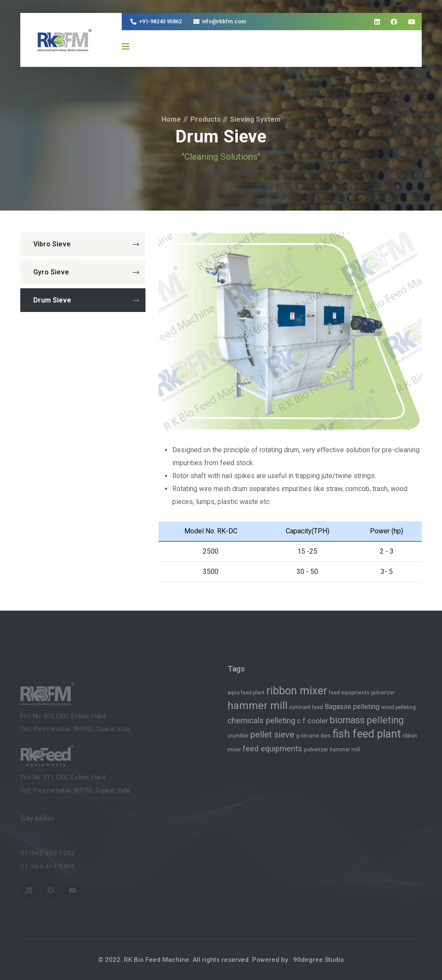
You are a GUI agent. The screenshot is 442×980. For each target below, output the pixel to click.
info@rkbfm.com (224, 21)
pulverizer (383, 697)
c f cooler (313, 725)
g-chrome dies (313, 740)
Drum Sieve (86, 300)
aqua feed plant (246, 697)
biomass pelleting (367, 724)
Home (171, 119)
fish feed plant (367, 738)
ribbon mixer (297, 695)
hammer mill (257, 710)
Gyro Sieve (86, 272)
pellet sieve (272, 739)
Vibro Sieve (86, 244)
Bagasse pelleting (352, 711)
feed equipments (349, 697)
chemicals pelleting (261, 725)
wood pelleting (398, 712)
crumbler (238, 740)
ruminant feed (306, 712)
